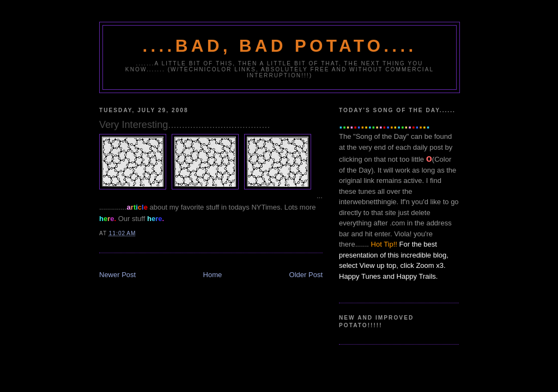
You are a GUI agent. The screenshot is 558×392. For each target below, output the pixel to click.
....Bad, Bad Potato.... (280, 46)
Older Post (306, 275)
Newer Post (117, 275)
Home (213, 275)
